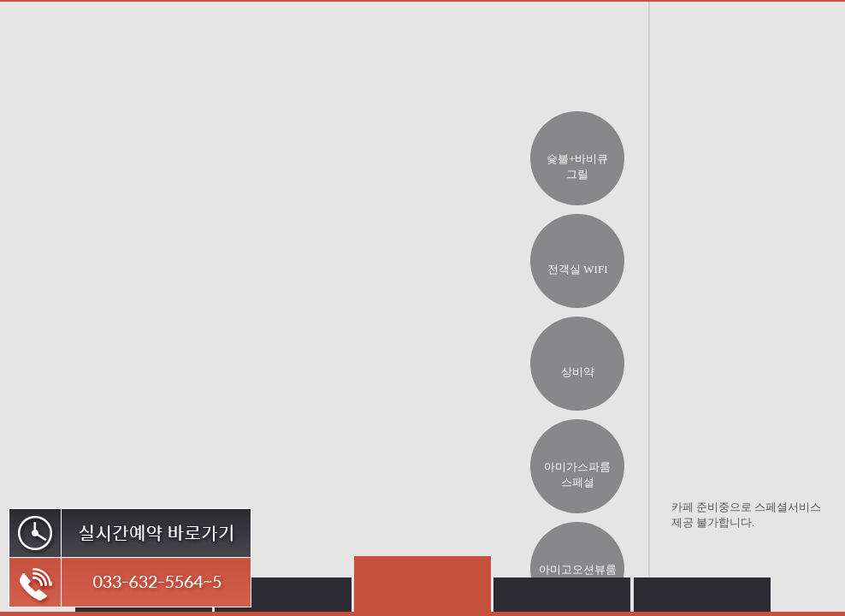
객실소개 (313, 49)
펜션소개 (175, 49)
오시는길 (615, 64)
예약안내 (686, 64)
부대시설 (466, 49)
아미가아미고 (94, 49)
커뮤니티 (754, 64)
